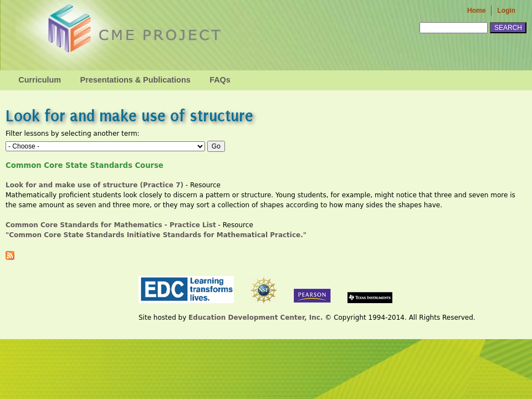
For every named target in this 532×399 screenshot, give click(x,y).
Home (476, 11)
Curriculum (40, 80)
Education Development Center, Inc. (255, 318)
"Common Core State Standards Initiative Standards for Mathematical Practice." (158, 235)
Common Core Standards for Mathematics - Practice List (111, 225)
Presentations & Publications (135, 80)
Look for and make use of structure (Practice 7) (94, 185)
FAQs (220, 80)
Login (506, 11)
